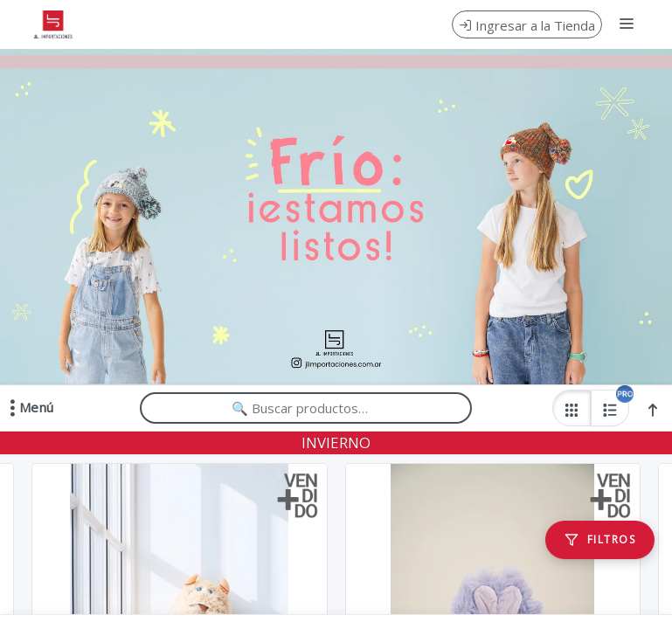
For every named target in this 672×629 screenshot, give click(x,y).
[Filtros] (600, 540)
